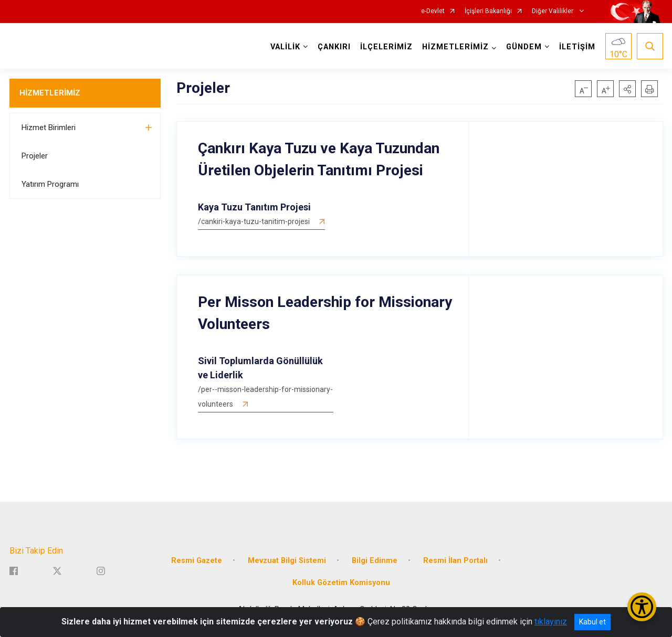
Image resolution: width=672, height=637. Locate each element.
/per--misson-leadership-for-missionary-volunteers (265, 397)
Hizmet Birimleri (49, 128)
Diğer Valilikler (553, 11)
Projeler (35, 156)
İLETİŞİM (577, 47)
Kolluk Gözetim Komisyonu (341, 583)
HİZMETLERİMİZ (50, 93)
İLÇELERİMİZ (386, 47)
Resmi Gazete (197, 561)
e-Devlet (433, 11)
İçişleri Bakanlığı (488, 11)
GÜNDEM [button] (524, 47)
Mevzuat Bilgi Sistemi (287, 561)
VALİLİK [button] (285, 47)
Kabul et (592, 622)
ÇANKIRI (334, 47)
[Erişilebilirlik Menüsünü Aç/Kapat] (642, 607)
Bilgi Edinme (375, 561)
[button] (627, 89)
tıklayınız (551, 622)
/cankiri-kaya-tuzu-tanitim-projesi (254, 221)
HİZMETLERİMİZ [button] (455, 47)
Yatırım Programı (50, 184)
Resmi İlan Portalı (455, 561)
